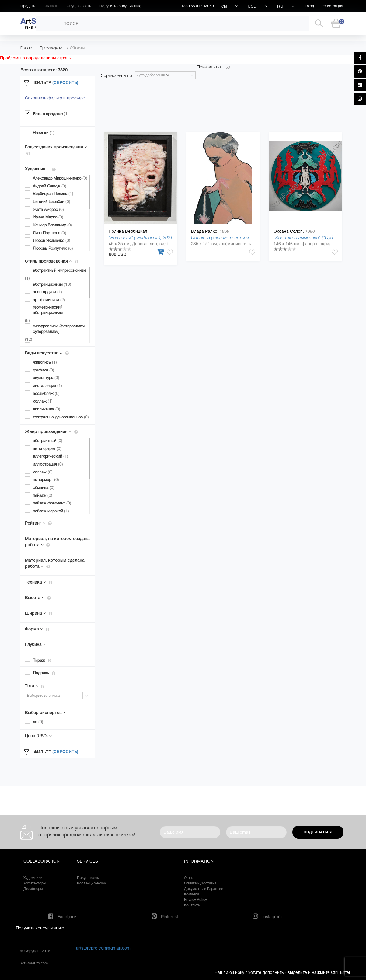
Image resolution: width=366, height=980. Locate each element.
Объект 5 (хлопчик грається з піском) (230, 237)
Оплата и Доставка (200, 883)
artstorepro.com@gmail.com (103, 948)
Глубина (35, 644)
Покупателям (88, 878)
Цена (38, 736)
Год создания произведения (56, 150)
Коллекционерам (92, 883)
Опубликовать (79, 6)
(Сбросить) (65, 82)
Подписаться (318, 832)
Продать (28, 6)
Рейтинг (38, 523)
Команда (192, 894)
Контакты (192, 905)
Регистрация (332, 6)
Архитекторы (35, 883)
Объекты (77, 48)
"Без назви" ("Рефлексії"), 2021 (141, 237)
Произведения (52, 48)
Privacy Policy (195, 900)
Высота (38, 598)
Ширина (39, 613)
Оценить (51, 6)
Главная (27, 48)
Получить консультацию (120, 6)
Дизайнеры (33, 889)
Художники (33, 878)
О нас (189, 878)
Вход (310, 6)
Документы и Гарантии (204, 889)
